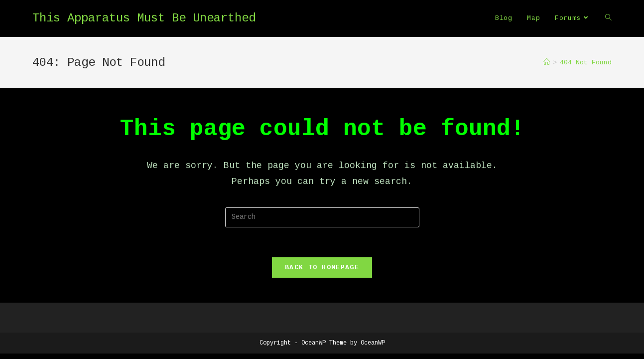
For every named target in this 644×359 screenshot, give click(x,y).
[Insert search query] (322, 217)
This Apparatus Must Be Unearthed (144, 18)
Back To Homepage (322, 268)
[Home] (547, 63)
